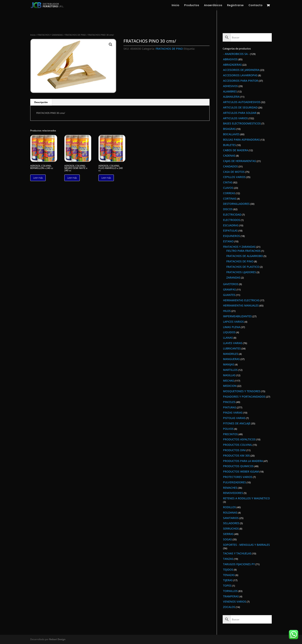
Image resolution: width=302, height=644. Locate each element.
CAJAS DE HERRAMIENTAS (240, 161)
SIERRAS (228, 534)
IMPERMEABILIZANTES (237, 316)
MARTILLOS (230, 370)
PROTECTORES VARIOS (238, 477)
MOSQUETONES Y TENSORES (242, 391)
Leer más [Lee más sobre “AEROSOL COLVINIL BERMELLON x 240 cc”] (38, 178)
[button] (111, 45)
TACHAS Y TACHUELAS (237, 553)
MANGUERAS (231, 359)
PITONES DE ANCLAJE (237, 423)
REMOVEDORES (233, 493)
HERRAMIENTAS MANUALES (241, 305)
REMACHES (230, 488)
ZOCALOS (229, 607)
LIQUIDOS (229, 332)
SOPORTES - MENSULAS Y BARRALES (246, 545)
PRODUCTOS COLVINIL (238, 445)
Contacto (255, 5)
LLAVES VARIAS (233, 343)
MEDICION (230, 386)
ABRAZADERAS (232, 65)
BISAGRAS (229, 129)
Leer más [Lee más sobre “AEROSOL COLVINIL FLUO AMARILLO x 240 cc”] (106, 178)
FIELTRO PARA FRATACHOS (243, 251)
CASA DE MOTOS (234, 172)
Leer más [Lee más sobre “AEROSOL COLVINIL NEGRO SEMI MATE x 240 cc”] (72, 178)
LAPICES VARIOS (233, 322)
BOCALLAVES (231, 134)
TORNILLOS (230, 591)
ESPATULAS (230, 230)
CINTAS (228, 182)
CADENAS (229, 156)
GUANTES (229, 295)
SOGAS (227, 539)
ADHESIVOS (230, 86)
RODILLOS (229, 507)
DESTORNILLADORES (236, 204)
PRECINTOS (230, 434)
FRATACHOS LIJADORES (241, 272)
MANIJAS (229, 364)
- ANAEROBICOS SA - (236, 54)
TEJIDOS (228, 570)
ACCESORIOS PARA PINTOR (241, 81)
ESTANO (228, 241)
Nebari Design (57, 639)
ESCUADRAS (231, 225)
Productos (192, 5)
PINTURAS (230, 407)
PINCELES (229, 402)
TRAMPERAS (231, 596)
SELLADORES (231, 523)
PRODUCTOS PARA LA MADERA (243, 461)
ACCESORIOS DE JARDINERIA (241, 70)
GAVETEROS (231, 284)
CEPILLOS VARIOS (234, 177)
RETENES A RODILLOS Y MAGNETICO (246, 498)
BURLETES (229, 145)
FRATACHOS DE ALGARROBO (245, 256)
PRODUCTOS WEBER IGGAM (241, 471)
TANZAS (228, 559)
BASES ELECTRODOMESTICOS (242, 123)
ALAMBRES (230, 91)
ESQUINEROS (232, 236)
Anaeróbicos (213, 5)
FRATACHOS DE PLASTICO (243, 267)
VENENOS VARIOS (235, 602)
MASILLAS (229, 375)
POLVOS (228, 429)
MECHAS (229, 381)
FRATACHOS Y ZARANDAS (50, 35)
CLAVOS (228, 188)
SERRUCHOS (231, 529)
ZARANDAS (233, 277)
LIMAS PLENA (232, 327)
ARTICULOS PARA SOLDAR (240, 113)
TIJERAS (228, 580)
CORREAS (229, 193)
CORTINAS (230, 199)
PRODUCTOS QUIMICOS (238, 466)
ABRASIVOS (230, 59)
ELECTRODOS (232, 220)
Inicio (175, 5)
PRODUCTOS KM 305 (236, 456)
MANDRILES (231, 354)
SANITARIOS (231, 518)
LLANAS (228, 338)
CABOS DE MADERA (236, 150)
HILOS (227, 311)
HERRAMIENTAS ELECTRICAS (241, 300)
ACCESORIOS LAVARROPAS (240, 75)
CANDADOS (230, 166)
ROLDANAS (230, 513)
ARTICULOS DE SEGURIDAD (240, 107)
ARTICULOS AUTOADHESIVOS (242, 102)
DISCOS (228, 209)
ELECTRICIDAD (232, 215)
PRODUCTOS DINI (234, 450)
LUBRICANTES (232, 348)
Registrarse (235, 5)
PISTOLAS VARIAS (234, 418)
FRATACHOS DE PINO (75, 35)
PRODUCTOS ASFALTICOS (239, 439)
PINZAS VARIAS (233, 413)
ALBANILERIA (231, 97)
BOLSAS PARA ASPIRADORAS (241, 140)
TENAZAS (229, 575)
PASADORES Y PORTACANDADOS (244, 397)
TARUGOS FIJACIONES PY (239, 564)
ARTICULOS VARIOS (235, 118)
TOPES (227, 586)
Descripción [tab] (41, 102)
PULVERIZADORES (234, 482)
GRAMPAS (229, 289)
